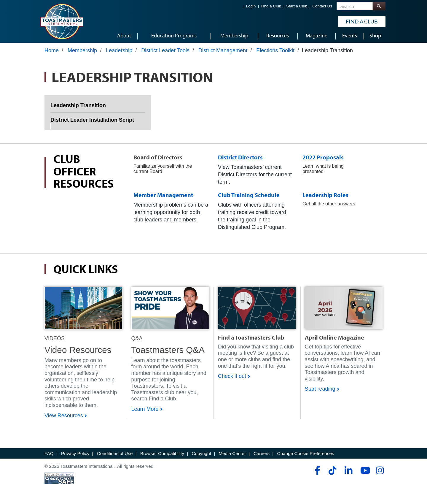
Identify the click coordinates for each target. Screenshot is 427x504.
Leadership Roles (325, 197)
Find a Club (271, 6)
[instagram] (380, 473)
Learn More (145, 411)
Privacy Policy (75, 455)
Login (251, 6)
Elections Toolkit (275, 53)
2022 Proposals (323, 159)
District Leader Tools (165, 53)
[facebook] (317, 473)
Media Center (232, 455)
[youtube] (364, 473)
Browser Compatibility (162, 455)
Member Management (163, 197)
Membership (82, 53)
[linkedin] (348, 473)
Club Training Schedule (249, 197)
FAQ (49, 455)
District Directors (240, 159)
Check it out (232, 378)
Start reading (320, 391)
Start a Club (297, 6)
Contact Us (322, 6)
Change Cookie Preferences (306, 455)
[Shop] (83, 310)
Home (52, 53)
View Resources (64, 418)
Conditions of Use (115, 455)
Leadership (119, 53)
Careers (262, 455)
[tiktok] (332, 473)
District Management (223, 53)
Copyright (201, 455)
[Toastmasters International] (61, 21)
